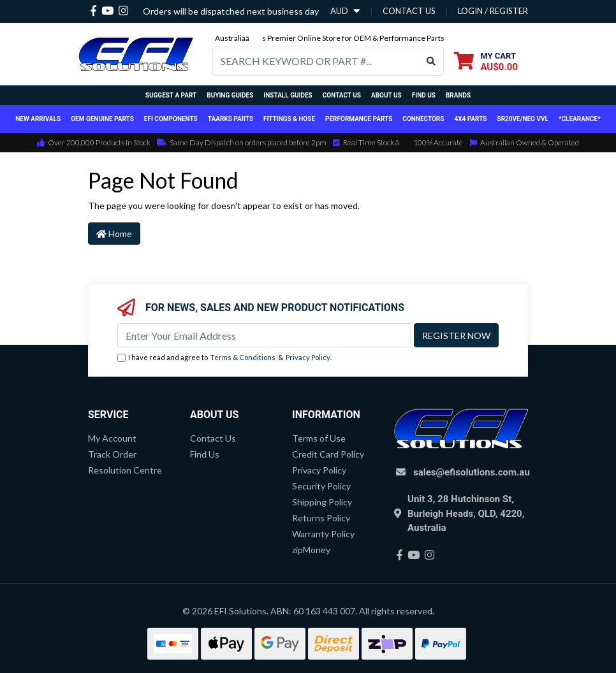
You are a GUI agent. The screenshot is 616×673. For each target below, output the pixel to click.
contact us (409, 11)
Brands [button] (458, 95)
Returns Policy (321, 518)
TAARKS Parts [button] (231, 119)
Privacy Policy (308, 357)
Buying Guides (230, 95)
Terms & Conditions (243, 357)
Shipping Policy (322, 502)
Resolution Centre (125, 470)
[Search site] (431, 61)
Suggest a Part (171, 95)
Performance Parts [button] (359, 119)
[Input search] (316, 61)
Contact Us (342, 95)
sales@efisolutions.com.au (472, 472)
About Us (386, 95)
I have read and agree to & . (224, 358)
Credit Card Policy (328, 454)
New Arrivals (38, 119)
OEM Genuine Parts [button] (102, 119)
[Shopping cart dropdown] (486, 61)
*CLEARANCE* (580, 119)
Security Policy (321, 486)
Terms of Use (319, 438)
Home (114, 234)
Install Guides (288, 95)
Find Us (424, 95)
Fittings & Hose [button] (289, 119)
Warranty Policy (323, 534)
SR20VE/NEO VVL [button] (523, 119)
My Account (112, 438)
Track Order (112, 454)
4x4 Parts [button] (470, 119)
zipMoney (311, 550)
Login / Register (493, 11)
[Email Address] (264, 335)
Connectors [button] (423, 119)
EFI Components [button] (171, 119)
